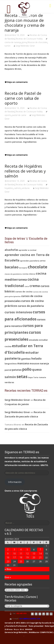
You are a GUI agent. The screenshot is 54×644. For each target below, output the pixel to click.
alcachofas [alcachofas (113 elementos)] (11, 250)
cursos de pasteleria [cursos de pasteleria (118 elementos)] (31, 306)
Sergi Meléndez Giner (25, 46)
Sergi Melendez (20, 632)
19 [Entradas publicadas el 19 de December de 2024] (27, 557)
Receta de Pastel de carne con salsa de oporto (23, 98)
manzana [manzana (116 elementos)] (23, 363)
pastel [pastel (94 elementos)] (8, 370)
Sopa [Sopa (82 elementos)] (30, 377)
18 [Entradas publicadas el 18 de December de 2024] (21, 557)
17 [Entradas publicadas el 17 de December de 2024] (14, 557)
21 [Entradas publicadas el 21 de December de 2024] (40, 557)
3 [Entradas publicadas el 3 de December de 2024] (14, 549)
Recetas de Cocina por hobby (29, 39)
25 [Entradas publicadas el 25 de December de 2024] (21, 561)
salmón (17, 188)
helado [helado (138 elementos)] (36, 358)
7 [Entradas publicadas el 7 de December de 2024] (40, 549)
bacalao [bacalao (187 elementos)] (12, 267)
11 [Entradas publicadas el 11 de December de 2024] (21, 553)
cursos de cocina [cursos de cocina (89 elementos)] (24, 292)
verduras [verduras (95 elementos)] (9, 382)
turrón (7, 46)
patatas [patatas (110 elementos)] (17, 370)
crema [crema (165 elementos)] (35, 286)
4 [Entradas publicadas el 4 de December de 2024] (21, 549)
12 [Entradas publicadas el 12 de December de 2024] (27, 553)
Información (15, 482)
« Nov (8, 569)
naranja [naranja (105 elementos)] (44, 363)
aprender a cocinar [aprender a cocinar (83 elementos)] (28, 250)
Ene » (8, 577)
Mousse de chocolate (37, 42)
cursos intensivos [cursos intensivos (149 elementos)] (18, 312)
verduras (26, 188)
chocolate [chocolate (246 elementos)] (38, 267)
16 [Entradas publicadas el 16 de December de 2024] (8, 557)
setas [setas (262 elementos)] (22, 376)
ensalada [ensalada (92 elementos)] (34, 340)
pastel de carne (19, 115)
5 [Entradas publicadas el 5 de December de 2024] (27, 549)
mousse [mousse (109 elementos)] (34, 363)
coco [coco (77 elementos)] (27, 286)
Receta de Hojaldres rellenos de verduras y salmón (25, 171)
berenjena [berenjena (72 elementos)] (23, 268)
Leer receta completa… (18, 75)
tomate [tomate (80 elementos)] (42, 377)
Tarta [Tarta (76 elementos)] (36, 377)
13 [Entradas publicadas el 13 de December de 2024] (34, 553)
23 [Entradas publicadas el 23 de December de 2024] (8, 561)
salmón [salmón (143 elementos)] (10, 377)
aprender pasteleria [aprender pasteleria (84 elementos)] (30, 261)
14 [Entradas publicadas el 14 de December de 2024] (40, 553)
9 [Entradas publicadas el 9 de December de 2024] (8, 553)
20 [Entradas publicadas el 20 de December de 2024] (34, 557)
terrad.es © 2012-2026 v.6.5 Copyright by (23, 623)
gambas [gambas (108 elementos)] (26, 359)
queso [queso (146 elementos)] (37, 370)
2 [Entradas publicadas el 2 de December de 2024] (8, 549)
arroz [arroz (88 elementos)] (43, 261)
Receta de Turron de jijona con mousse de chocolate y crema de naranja (25, 23)
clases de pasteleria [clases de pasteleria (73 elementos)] (13, 274)
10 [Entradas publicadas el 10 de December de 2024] (14, 553)
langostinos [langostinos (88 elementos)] (11, 364)
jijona (24, 42)
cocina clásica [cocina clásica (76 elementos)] (29, 274)
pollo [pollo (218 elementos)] (27, 369)
